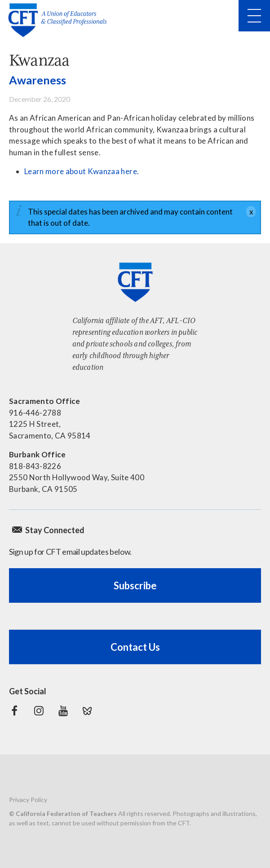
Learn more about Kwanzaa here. (82, 171)
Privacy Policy (28, 800)
